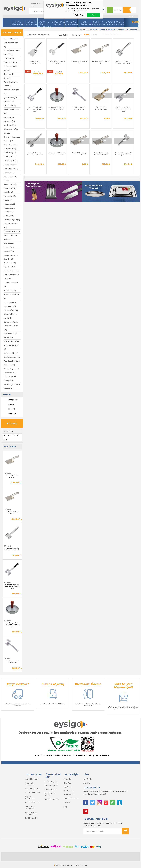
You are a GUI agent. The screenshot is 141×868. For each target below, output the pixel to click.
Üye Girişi (117, 10)
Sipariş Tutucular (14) (12, 357)
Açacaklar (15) (9, 58)
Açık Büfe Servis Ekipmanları (31, 810)
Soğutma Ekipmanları (98, 23)
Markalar (7, 394)
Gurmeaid (10, 414)
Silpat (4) (7, 133)
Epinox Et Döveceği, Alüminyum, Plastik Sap (12, 586)
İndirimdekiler (69, 794)
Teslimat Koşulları (51, 781)
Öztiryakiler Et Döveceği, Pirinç (72, 106)
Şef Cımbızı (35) (10, 263)
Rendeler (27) (9, 173)
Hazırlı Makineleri (31, 779)
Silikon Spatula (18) (11, 129)
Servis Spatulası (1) (11, 157)
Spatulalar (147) (10, 117)
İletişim (31, 6)
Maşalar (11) (8, 200)
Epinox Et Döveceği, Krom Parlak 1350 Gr (33, 153)
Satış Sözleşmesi (50, 789)
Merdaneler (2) (10, 204)
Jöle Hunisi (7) (9, 247)
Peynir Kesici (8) (10, 306)
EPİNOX (9, 409)
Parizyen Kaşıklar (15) (12, 220)
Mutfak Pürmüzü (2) (12, 341)
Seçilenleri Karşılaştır (111, 34)
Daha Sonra (80, 15)
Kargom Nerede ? (34, 4)
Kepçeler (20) (9, 251)
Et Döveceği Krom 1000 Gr (12, 513)
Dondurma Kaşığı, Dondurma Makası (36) (11, 326)
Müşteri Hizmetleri (71, 798)
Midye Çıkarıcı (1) (10, 216)
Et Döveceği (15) (10, 291)
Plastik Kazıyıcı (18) (11, 169)
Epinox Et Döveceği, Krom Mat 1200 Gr (53, 152)
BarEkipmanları (85, 23)
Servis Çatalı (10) (10, 125)
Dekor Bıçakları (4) (11, 353)
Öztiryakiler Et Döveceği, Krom (33, 60)
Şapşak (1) (7, 78)
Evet (94, 15)
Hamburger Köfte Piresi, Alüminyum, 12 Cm (12, 624)
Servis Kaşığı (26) (10, 153)
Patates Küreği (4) (11, 310)
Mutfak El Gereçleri (12, 33)
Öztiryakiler (11, 400)
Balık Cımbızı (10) (10, 62)
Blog (135, 22)
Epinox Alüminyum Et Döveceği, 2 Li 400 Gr (72, 153)
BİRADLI (9, 404)
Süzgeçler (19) (9, 121)
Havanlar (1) (8, 279)
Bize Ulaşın (68, 783)
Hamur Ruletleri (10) (12, 275)
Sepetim (67, 802)
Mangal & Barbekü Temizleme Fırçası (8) (11, 43)
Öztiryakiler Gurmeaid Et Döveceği (53, 61)
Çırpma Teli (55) (10, 105)
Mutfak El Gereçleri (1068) (11, 437)
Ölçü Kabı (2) (9, 74)
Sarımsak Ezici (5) (10, 149)
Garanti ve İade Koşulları (50, 794)
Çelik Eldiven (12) (10, 98)
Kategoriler (9, 431)
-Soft (57, 865)
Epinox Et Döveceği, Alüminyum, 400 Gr (12, 549)
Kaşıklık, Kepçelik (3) (11, 369)
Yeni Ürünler (68, 790)
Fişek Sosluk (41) (10, 267)
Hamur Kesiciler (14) (11, 271)
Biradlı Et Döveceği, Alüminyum (12, 662)
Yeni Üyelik (87, 779)
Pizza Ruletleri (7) (11, 165)
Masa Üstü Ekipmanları (30, 23)
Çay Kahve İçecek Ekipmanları (44, 24)
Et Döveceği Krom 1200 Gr (12, 476)
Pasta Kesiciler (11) (11, 184)
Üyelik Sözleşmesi (51, 785)
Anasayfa (67, 779)
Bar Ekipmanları (31, 815)
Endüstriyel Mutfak (58, 23)
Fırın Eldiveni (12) (10, 302)
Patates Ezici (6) (10, 196)
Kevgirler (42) (9, 243)
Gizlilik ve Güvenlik (51, 799)
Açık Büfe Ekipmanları (71, 23)
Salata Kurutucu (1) (11, 145)
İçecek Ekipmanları (32, 788)
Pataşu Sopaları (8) (11, 161)
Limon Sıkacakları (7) (12, 231)
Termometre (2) (10, 373)
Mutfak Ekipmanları (17, 23)
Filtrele (12, 424)
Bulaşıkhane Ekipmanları (112, 23)
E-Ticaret (63, 865)
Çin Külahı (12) (9, 102)
